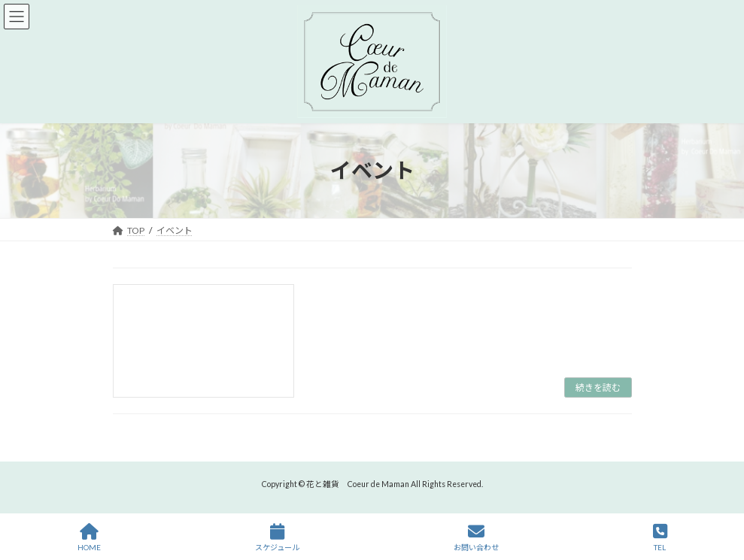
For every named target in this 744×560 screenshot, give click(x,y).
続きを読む (598, 387)
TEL (660, 537)
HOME (89, 537)
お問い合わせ (476, 537)
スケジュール (277, 537)
